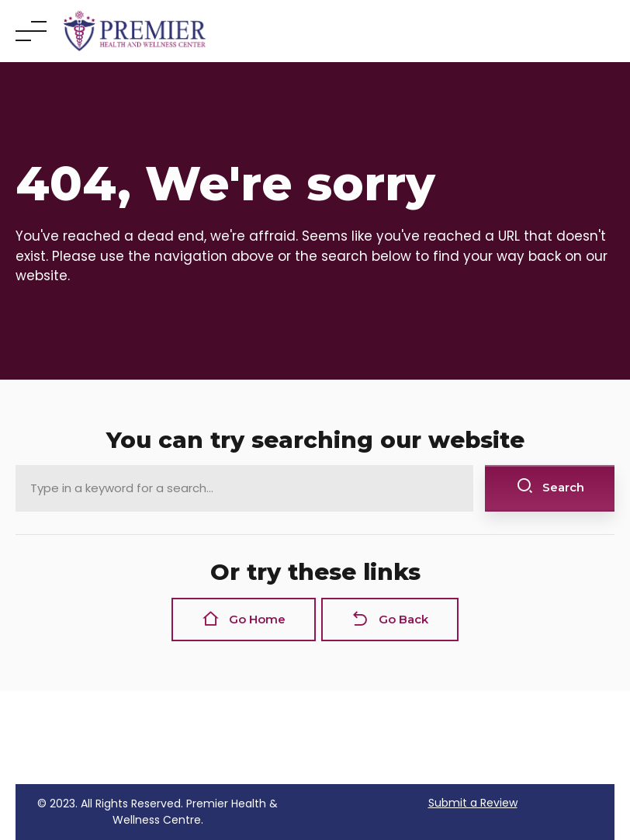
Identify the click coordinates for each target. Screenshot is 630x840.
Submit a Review (473, 803)
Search (550, 486)
